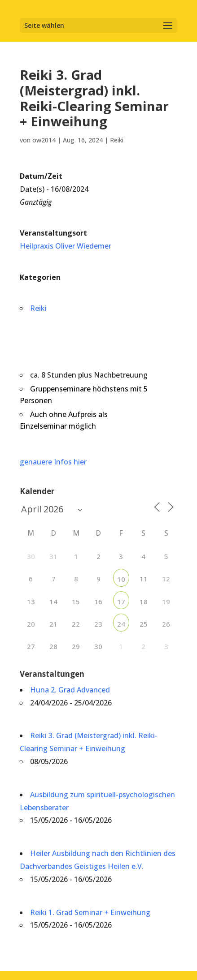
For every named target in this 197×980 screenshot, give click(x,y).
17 (121, 602)
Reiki (117, 140)
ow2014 (44, 140)
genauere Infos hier (53, 462)
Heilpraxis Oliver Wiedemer (66, 246)
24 (121, 624)
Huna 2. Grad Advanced (70, 690)
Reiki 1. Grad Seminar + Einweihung (90, 912)
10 (121, 579)
